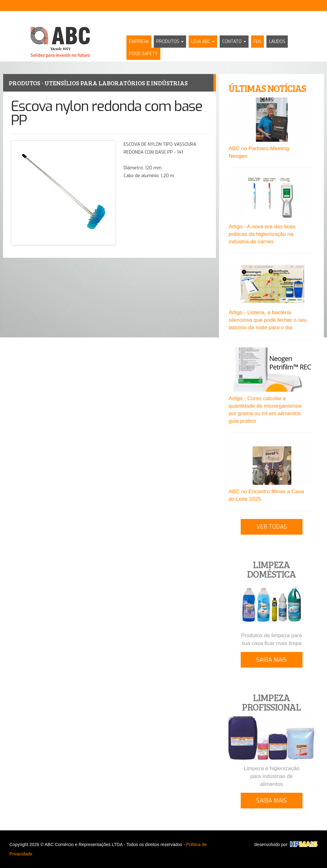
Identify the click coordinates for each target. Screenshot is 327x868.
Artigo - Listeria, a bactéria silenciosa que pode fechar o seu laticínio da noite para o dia (268, 320)
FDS (257, 42)
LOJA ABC (203, 42)
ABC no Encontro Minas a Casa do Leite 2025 (266, 495)
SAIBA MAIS (272, 660)
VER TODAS (272, 527)
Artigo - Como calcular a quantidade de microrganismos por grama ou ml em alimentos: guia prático (265, 410)
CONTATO (234, 42)
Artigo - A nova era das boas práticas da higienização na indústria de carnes (262, 234)
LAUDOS (277, 42)
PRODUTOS (170, 42)
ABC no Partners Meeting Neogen (259, 152)
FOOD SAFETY (143, 54)
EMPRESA (139, 42)
